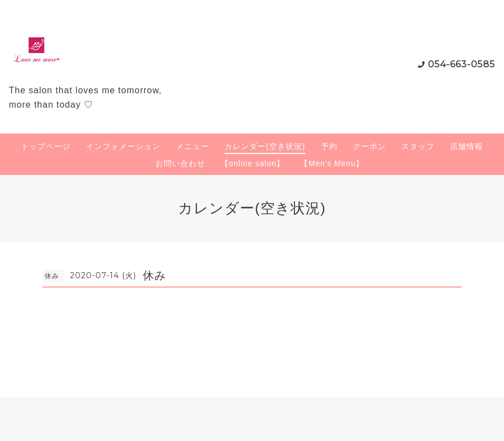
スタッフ (418, 146)
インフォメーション (123, 146)
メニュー (192, 146)
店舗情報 (467, 146)
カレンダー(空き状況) (265, 146)
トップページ (46, 146)
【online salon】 (253, 163)
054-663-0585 (462, 64)
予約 (329, 146)
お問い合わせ (180, 163)
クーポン (369, 146)
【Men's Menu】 (332, 163)
